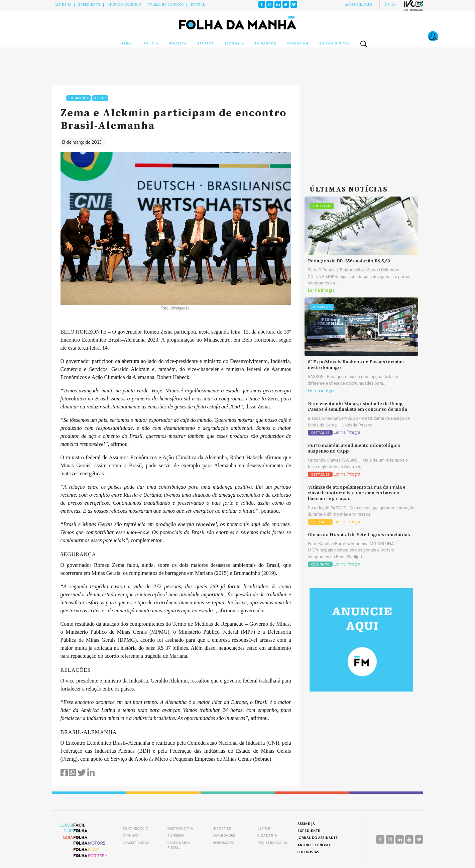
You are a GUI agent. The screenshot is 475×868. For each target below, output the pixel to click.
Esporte (205, 43)
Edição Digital (334, 43)
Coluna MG (298, 43)
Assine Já (63, 5)
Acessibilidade (359, 5)
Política (178, 43)
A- (394, 4)
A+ (387, 4)
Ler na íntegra (321, 290)
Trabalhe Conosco (166, 5)
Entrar (198, 5)
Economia (234, 43)
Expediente (89, 5)
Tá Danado (266, 43)
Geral (127, 43)
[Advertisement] (361, 127)
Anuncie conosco (124, 5)
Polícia (151, 43)
